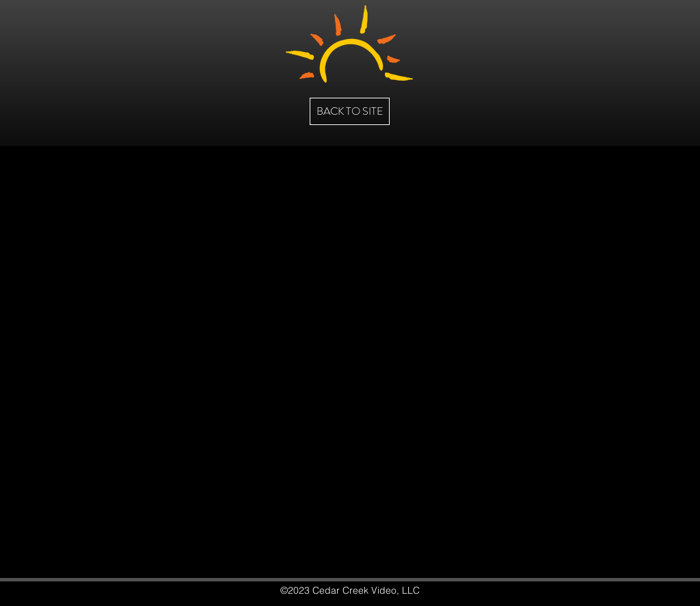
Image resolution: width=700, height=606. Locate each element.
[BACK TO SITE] (350, 111)
